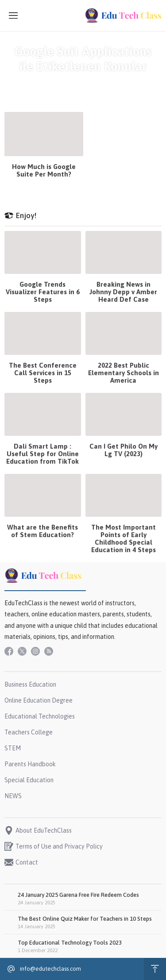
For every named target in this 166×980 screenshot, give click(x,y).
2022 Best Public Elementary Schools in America (124, 373)
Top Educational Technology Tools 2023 (70, 943)
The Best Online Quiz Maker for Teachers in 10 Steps (85, 919)
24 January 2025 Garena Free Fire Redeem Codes (78, 895)
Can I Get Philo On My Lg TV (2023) (124, 450)
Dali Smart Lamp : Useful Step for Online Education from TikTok (42, 454)
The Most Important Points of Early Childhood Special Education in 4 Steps (124, 538)
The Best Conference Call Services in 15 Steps (43, 373)
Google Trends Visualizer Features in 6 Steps (43, 292)
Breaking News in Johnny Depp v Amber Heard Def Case (123, 292)
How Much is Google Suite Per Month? (44, 170)
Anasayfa (37, 82)
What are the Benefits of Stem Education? (42, 531)
